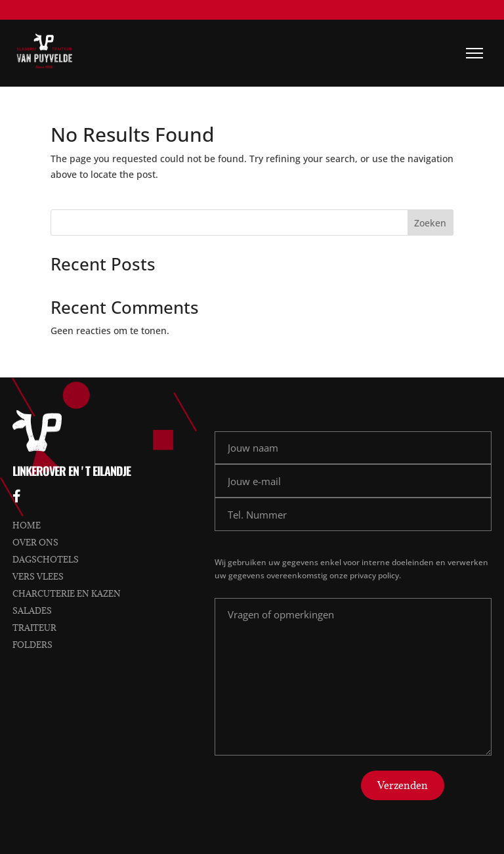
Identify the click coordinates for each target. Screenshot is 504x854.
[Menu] (474, 53)
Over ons (35, 542)
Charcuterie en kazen (67, 593)
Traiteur (34, 628)
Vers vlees (38, 576)
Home (27, 525)
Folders (32, 645)
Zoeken (430, 223)
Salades (32, 610)
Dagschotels (46, 559)
